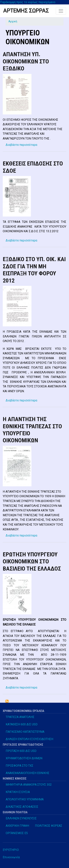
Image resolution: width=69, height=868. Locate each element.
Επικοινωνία (11, 857)
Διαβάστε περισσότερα (21, 145)
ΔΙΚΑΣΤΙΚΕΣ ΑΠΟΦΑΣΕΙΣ (22, 807)
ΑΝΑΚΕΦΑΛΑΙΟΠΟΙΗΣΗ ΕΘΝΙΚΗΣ (28, 773)
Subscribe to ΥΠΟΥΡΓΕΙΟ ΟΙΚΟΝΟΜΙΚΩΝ (7, 701)
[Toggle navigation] (61, 11)
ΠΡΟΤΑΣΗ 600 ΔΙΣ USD (21, 751)
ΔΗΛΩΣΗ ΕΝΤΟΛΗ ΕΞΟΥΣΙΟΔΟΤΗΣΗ (29, 739)
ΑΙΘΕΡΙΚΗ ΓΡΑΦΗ (17, 826)
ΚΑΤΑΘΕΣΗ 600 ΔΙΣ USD (22, 724)
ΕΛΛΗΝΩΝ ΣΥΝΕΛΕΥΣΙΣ (21, 818)
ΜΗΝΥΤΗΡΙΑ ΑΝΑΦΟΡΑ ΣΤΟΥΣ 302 (29, 785)
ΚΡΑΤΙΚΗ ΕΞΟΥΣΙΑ (18, 792)
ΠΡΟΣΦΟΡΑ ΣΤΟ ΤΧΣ (20, 766)
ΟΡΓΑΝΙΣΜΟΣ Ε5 (17, 833)
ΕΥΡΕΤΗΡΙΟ (11, 850)
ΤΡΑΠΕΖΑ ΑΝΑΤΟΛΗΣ (20, 717)
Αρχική (13, 21)
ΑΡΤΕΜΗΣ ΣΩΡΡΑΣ (26, 11)
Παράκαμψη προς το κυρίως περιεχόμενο (28, 2)
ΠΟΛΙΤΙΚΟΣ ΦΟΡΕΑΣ (49, 826)
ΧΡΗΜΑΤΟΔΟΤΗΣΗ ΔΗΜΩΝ (24, 758)
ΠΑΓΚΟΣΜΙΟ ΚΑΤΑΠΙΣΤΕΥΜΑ (25, 732)
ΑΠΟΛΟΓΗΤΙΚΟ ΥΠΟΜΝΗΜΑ (25, 799)
